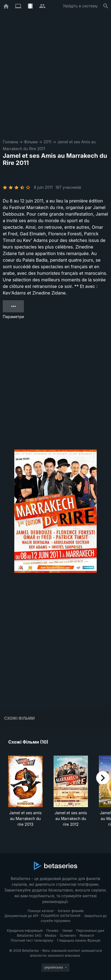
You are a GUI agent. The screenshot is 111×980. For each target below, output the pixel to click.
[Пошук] (106, 6)
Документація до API (21, 916)
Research (87, 935)
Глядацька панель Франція (79, 940)
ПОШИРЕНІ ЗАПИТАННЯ (61, 916)
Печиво (52, 931)
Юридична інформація (25, 931)
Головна (10, 142)
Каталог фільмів (71, 911)
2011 (47, 142)
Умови (67, 931)
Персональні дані (90, 931)
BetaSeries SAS (29, 935)
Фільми (31, 142)
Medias (50, 935)
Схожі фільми (19, 718)
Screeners (68, 935)
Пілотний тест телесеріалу (32, 940)
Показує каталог (41, 911)
